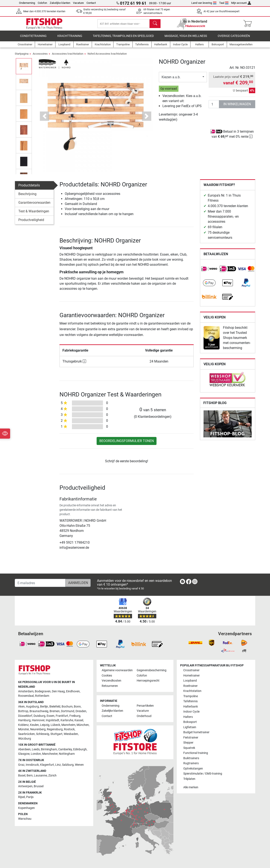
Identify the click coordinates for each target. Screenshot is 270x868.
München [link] (83, 725)
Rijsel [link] (22, 797)
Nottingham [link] (67, 754)
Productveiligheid (31, 223)
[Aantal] (214, 107)
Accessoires (40, 57)
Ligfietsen (190, 727)
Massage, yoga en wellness (186, 39)
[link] (209, 272)
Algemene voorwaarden (117, 670)
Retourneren (110, 686)
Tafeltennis (190, 701)
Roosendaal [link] (26, 696)
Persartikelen (145, 706)
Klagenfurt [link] (47, 765)
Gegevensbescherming (152, 670)
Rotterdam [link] (42, 696)
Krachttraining (70, 39)
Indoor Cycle (191, 712)
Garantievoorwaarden (34, 206)
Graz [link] (21, 765)
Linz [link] (58, 765)
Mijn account (241, 3)
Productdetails (29, 188)
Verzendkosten (111, 681)
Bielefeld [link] (55, 707)
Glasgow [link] (24, 754)
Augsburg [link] (32, 707)
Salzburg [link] (68, 765)
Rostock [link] (69, 729)
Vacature (78, 3)
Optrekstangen (193, 769)
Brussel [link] (39, 786)
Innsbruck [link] (32, 765)
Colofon (42, 3)
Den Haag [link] (58, 691)
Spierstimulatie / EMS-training (203, 774)
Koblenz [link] (23, 725)
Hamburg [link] (24, 720)
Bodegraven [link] (43, 691)
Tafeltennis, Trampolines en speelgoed (123, 39)
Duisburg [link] (39, 716)
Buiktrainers (191, 758)
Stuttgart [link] (56, 734)
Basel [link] (22, 776)
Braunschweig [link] (39, 711)
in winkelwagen (237, 107)
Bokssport (190, 722)
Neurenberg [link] (38, 729)
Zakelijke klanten (60, 3)
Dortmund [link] (68, 711)
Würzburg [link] (25, 739)
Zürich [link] (52, 776)
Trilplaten (189, 779)
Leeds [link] (36, 749)
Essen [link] (51, 716)
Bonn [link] (77, 707)
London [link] (36, 754)
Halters (188, 717)
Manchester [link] (50, 754)
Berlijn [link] (44, 707)
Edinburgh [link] (80, 749)
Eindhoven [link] (73, 691)
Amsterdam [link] (26, 691)
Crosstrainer (191, 670)
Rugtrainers (191, 763)
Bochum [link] (67, 707)
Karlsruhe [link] (67, 720)
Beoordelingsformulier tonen (127, 444)
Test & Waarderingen (34, 214)
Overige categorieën (234, 39)
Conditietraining (33, 39)
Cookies (107, 676)
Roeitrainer (190, 686)
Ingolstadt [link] (53, 720)
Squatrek (189, 748)
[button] (45, 119)
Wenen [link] (79, 765)
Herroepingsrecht (148, 681)
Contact (91, 3)
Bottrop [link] (23, 711)
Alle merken (191, 787)
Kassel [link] (79, 720)
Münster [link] (24, 729)
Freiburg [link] (75, 716)
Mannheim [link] (68, 725)
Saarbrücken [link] (26, 734)
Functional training (196, 753)
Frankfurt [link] (62, 716)
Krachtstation (192, 691)
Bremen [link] (55, 711)
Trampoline (191, 696)
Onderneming (27, 3)
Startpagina (22, 57)
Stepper (188, 743)
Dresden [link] (81, 711)
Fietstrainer (191, 738)
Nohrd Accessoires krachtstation (107, 57)
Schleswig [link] (43, 734)
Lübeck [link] (55, 725)
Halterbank (191, 707)
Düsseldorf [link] (25, 716)
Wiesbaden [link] (71, 734)
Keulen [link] (34, 725)
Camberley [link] (65, 749)
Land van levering (204, 3)
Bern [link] (30, 776)
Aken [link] (21, 707)
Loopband (190, 681)
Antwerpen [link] (25, 786)
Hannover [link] (38, 720)
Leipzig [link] (45, 725)
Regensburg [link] (55, 729)
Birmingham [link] (49, 749)
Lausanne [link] (40, 776)
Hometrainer (192, 676)
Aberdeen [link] (24, 749)
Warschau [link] (25, 819)
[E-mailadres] (40, 583)
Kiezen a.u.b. (171, 80)
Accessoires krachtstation (68, 57)
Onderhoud (144, 716)
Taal (224, 3)
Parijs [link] (30, 797)
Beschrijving (27, 197)
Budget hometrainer (196, 732)
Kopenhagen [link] (26, 808)
